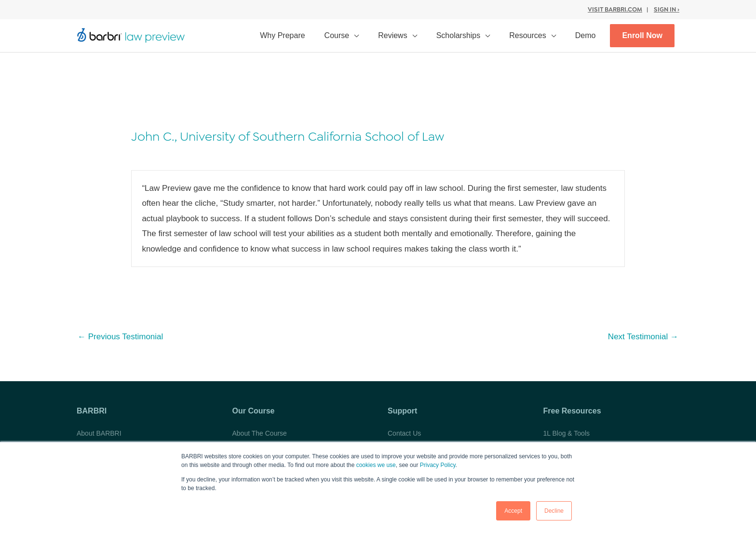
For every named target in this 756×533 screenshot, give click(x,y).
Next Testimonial (643, 337)
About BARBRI (99, 433)
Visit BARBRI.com (615, 9)
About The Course (260, 433)
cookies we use (376, 465)
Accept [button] (513, 511)
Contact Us (404, 433)
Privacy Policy (438, 465)
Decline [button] (554, 511)
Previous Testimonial (120, 337)
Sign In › (667, 9)
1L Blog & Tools (567, 433)
